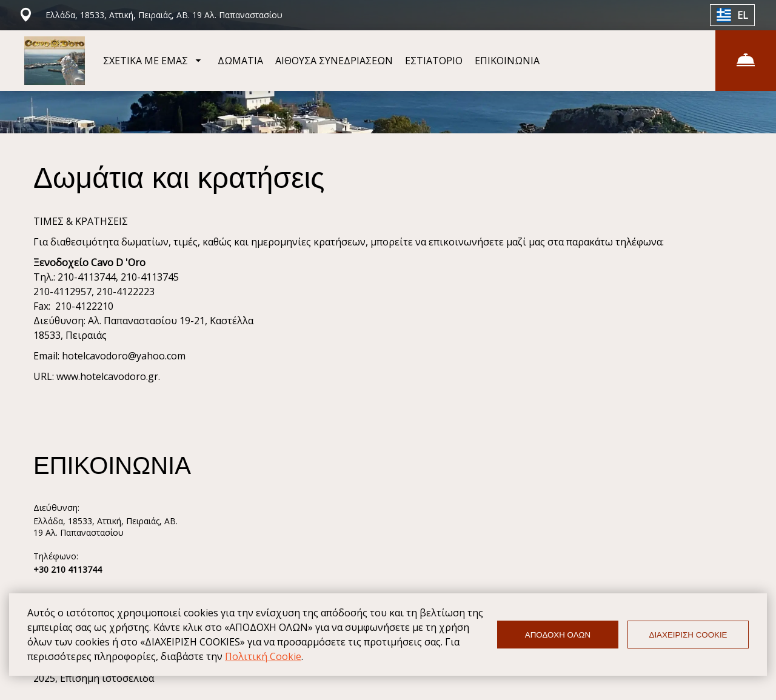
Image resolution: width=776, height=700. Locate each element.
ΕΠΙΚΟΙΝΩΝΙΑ (507, 61)
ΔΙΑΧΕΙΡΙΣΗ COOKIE (688, 635)
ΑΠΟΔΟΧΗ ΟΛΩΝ (558, 635)
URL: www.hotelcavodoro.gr (96, 376)
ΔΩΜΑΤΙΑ (240, 61)
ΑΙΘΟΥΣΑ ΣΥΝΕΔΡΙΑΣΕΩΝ (334, 61)
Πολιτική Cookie (263, 656)
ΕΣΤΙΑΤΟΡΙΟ (434, 61)
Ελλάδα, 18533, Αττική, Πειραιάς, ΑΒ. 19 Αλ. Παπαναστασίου (105, 527)
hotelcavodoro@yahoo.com (124, 356)
